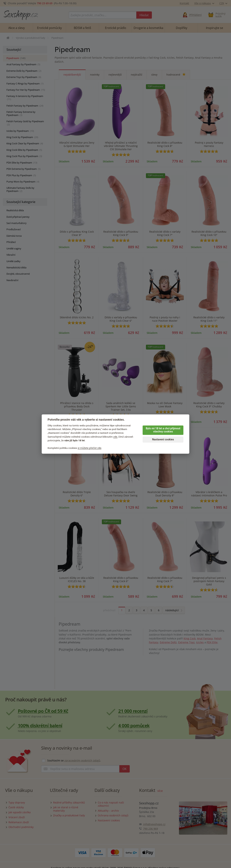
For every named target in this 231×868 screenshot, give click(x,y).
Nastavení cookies (163, 440)
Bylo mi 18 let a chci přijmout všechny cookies (163, 430)
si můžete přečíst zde (89, 448)
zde (115, 437)
